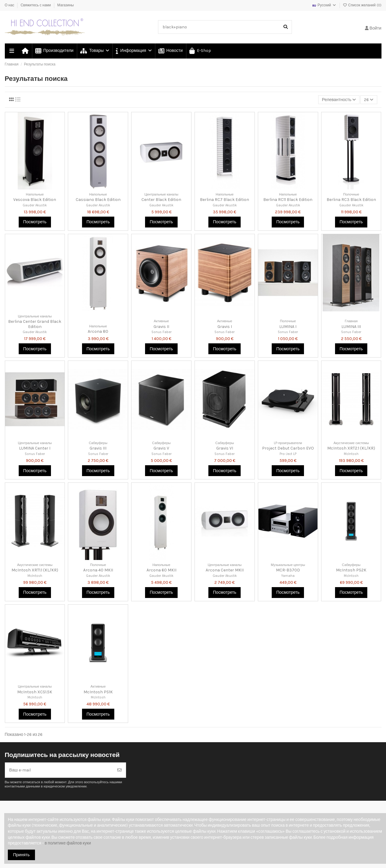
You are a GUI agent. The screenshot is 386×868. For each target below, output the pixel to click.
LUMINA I (288, 327)
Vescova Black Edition (35, 200)
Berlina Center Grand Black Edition (35, 324)
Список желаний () (362, 5)
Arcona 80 (98, 331)
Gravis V (161, 448)
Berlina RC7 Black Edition (225, 200)
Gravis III (98, 448)
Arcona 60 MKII (161, 570)
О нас (10, 5)
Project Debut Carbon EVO (288, 448)
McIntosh (351, 454)
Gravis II (161, 327)
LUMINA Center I (35, 448)
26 (369, 100)
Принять (22, 855)
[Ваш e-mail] (59, 770)
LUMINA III (351, 327)
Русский (324, 5)
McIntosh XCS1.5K (35, 692)
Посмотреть (35, 222)
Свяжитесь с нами (36, 5)
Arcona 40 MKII (98, 570)
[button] (133, 51)
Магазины (66, 5)
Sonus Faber (161, 332)
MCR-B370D (288, 570)
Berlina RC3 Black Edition (351, 200)
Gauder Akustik (35, 205)
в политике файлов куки (68, 843)
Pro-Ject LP (288, 454)
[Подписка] (119, 770)
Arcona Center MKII (225, 570)
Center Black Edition (161, 200)
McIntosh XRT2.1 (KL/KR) (351, 448)
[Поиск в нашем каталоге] (286, 27)
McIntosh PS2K (351, 570)
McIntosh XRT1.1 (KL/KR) (35, 570)
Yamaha (288, 576)
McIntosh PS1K (98, 692)
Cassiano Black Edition (98, 200)
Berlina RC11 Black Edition (288, 200)
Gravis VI (225, 448)
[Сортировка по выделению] (339, 100)
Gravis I (225, 327)
